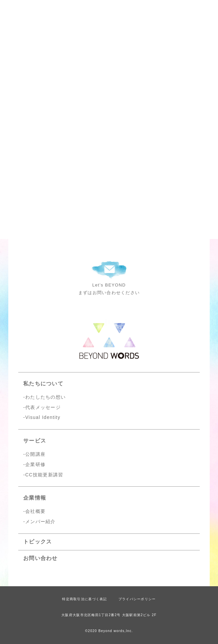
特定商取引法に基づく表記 (84, 599)
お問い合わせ (40, 558)
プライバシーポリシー (137, 599)
